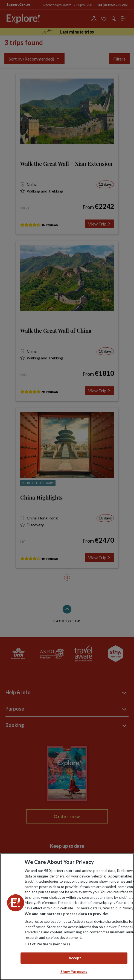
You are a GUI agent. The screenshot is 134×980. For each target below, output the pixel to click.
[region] (67, 917)
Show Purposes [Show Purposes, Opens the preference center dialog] (74, 972)
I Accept (74, 958)
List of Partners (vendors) (47, 944)
